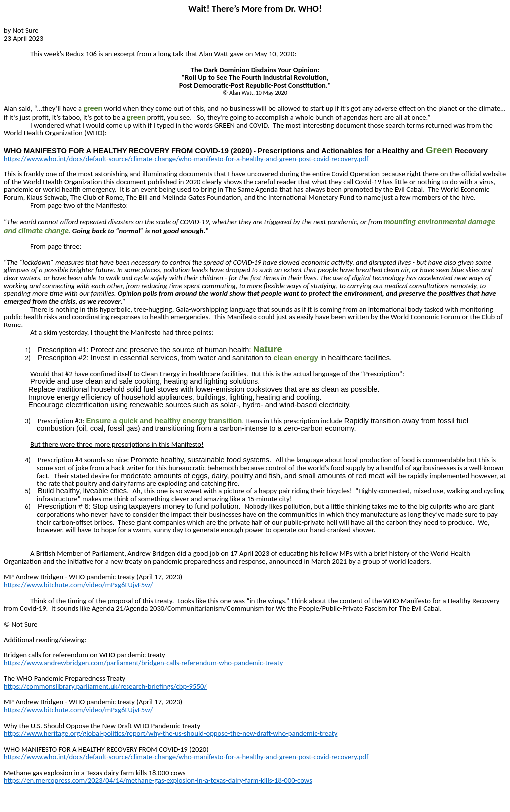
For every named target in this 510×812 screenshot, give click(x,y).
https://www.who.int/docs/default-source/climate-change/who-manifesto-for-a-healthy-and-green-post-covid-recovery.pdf (186, 159)
